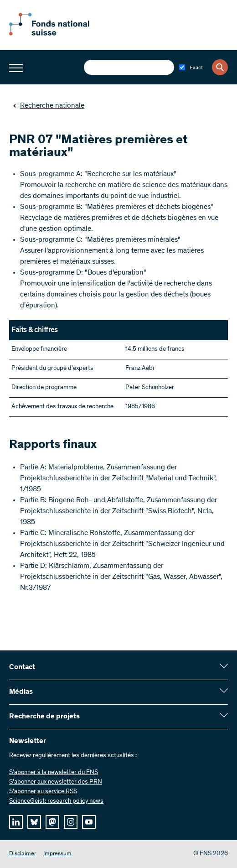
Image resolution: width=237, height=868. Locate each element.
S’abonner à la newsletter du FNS (54, 773)
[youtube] (89, 822)
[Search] (220, 67)
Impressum (57, 854)
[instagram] (71, 822)
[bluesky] (34, 822)
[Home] (59, 34)
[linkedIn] (16, 822)
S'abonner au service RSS (43, 792)
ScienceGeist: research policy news (56, 801)
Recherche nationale (49, 106)
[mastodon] (52, 822)
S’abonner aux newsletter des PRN (56, 782)
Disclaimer (23, 854)
